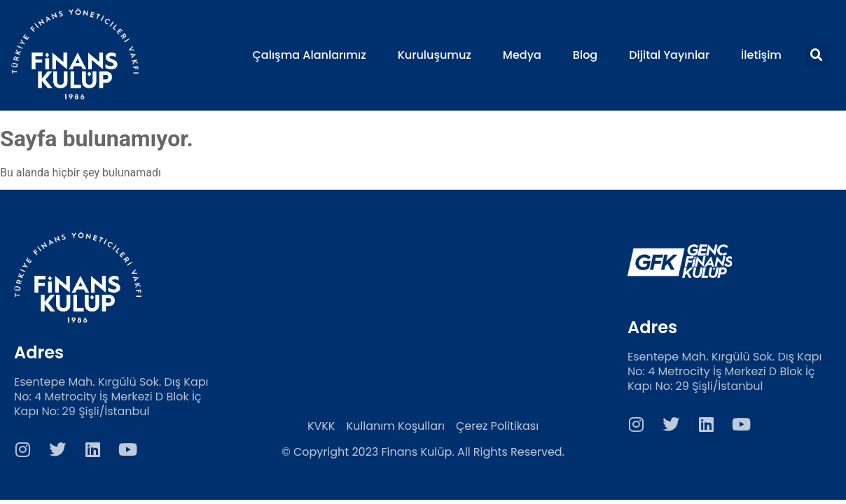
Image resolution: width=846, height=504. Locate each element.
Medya (522, 55)
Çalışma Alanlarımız (309, 55)
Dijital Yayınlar (669, 55)
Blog (585, 55)
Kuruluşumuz (435, 55)
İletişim (761, 55)
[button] (817, 55)
